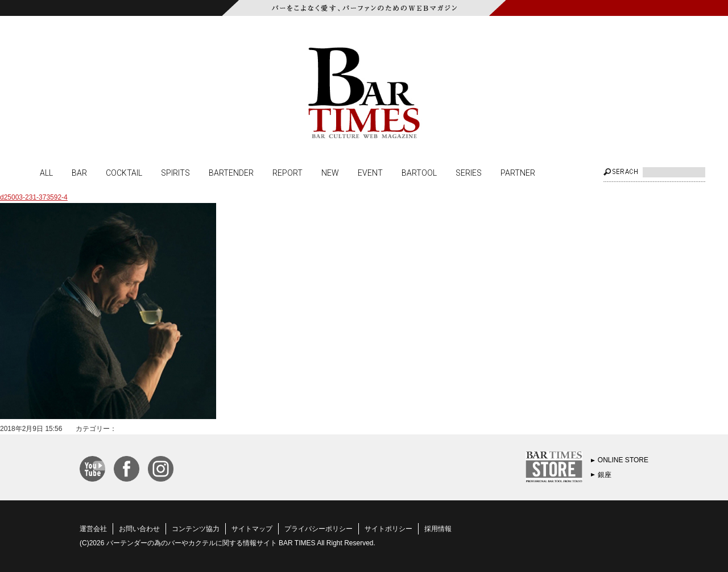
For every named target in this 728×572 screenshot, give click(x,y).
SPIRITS (175, 172)
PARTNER (518, 172)
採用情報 (438, 529)
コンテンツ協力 (196, 529)
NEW (330, 172)
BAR (79, 172)
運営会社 (93, 529)
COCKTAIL (124, 172)
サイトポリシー (388, 529)
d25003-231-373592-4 (34, 197)
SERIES (469, 172)
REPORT (288, 172)
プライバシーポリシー (318, 529)
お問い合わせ (139, 529)
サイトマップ (252, 529)
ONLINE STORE (623, 460)
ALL (46, 172)
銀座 (605, 475)
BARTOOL (419, 172)
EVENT (370, 172)
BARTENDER (231, 172)
